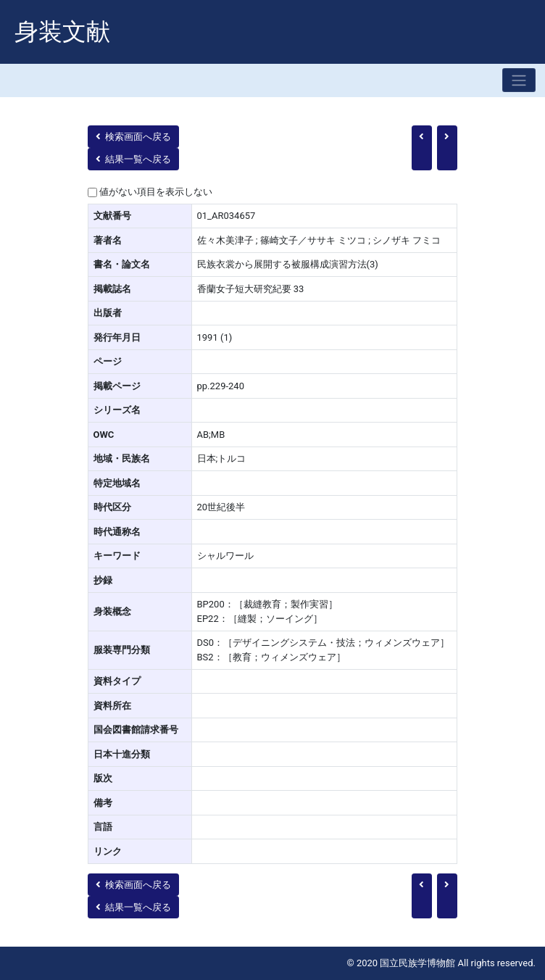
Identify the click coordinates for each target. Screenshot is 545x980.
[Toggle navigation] (519, 80)
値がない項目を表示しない (156, 192)
